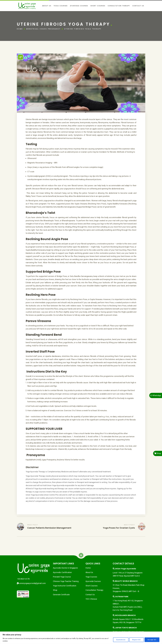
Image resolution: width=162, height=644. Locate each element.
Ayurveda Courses (93, 581)
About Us (89, 572)
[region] (81, 638)
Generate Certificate (61, 595)
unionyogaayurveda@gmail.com (31, 583)
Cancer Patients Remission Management (49, 528)
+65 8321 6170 (23, 579)
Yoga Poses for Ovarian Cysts (119, 528)
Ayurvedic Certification (62, 572)
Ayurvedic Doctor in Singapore (65, 568)
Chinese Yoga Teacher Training (66, 581)
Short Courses (92, 586)
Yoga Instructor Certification (65, 586)
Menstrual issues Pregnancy (43, 29)
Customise (121, 640)
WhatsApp (156, 395)
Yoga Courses (91, 577)
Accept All (152, 640)
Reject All (137, 640)
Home (20, 29)
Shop (55, 590)
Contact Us (90, 595)
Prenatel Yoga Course (62, 577)
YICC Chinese (91, 599)
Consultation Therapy (94, 590)
